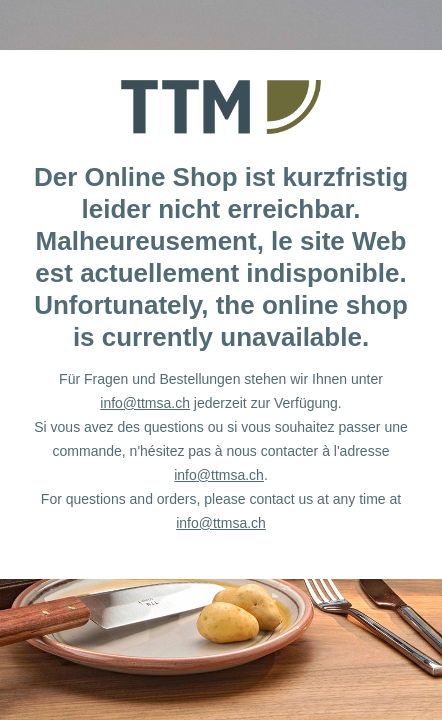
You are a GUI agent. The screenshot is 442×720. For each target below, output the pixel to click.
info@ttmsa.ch (145, 403)
